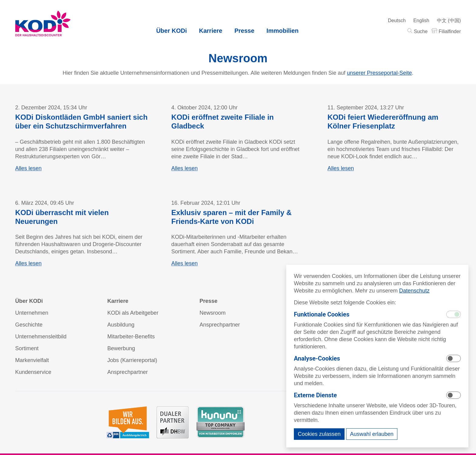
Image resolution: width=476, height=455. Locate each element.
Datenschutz (414, 291)
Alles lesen (28, 169)
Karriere (211, 31)
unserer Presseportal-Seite (379, 73)
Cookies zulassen (319, 434)
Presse (244, 31)
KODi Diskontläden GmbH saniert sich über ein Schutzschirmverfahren (81, 123)
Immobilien (283, 31)
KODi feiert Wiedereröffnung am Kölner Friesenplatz (383, 123)
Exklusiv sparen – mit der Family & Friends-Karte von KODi (231, 218)
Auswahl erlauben (372, 434)
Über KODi (171, 31)
